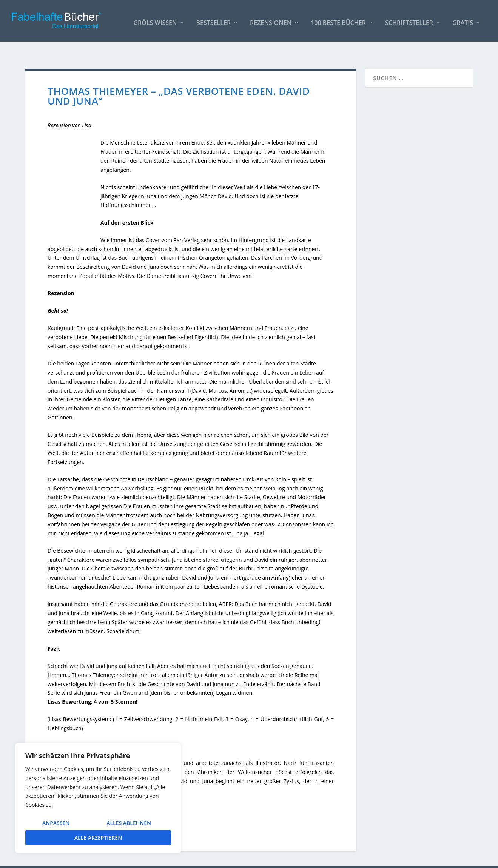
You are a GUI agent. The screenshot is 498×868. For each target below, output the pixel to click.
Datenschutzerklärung (446, 859)
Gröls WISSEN (155, 19)
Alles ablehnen (129, 823)
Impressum (401, 859)
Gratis (463, 19)
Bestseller (214, 19)
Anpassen (56, 823)
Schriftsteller (409, 19)
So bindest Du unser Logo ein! (346, 859)
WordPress (160, 859)
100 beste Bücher (338, 19)
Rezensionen (271, 19)
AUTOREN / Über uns (279, 859)
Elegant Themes (82, 859)
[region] (98, 798)
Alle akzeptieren (98, 838)
